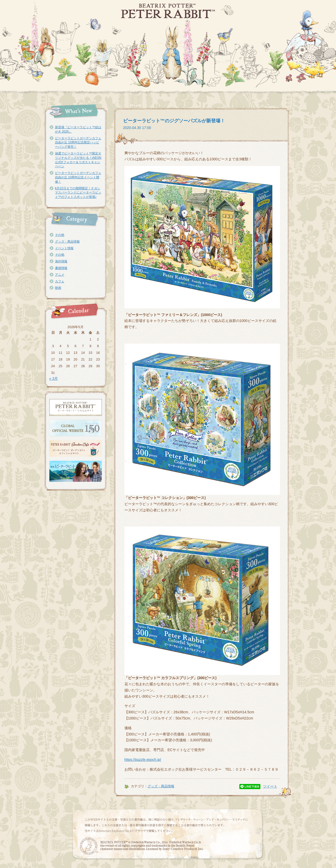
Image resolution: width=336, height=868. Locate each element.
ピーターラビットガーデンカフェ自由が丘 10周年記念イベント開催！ (78, 177)
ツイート (270, 786)
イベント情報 (64, 248)
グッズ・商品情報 (67, 242)
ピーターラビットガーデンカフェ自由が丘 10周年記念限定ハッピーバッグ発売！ (78, 143)
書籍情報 (61, 268)
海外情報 (61, 261)
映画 (58, 288)
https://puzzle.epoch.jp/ (143, 760)
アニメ (60, 275)
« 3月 (54, 378)
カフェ (60, 281)
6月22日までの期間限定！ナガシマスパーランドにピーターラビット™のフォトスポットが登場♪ (78, 193)
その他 (60, 235)
